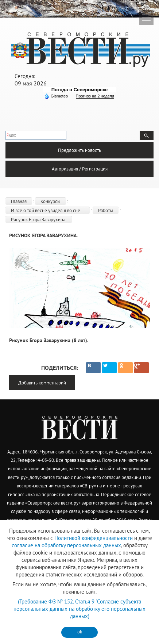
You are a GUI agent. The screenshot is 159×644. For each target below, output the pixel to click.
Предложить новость (79, 150)
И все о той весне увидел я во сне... (48, 210)
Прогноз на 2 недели (95, 96)
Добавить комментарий (42, 383)
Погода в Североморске (80, 90)
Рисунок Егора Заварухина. (39, 220)
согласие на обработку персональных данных (66, 545)
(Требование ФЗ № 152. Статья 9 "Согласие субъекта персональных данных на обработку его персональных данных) (79, 609)
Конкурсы (51, 201)
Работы (106, 210)
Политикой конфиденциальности (94, 538)
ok (80, 632)
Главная (19, 201)
